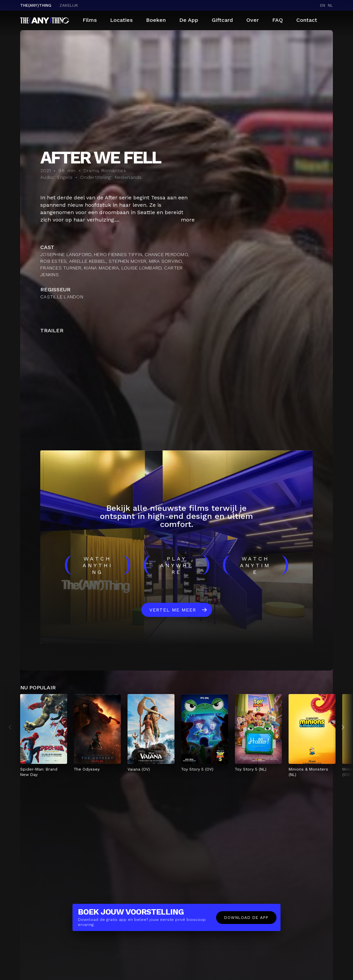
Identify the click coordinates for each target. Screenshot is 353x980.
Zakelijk (69, 5)
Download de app (246, 918)
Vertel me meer (173, 610)
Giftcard (222, 20)
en (323, 5)
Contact (307, 20)
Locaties (121, 20)
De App (189, 20)
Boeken (156, 20)
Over (253, 20)
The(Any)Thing (36, 5)
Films (90, 20)
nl (330, 5)
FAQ (278, 20)
